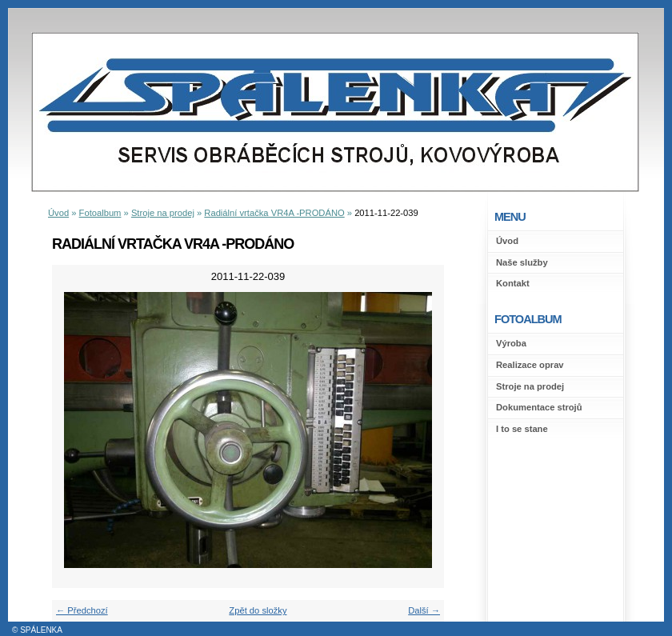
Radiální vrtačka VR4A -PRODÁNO (274, 213)
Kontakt (513, 283)
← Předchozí (82, 610)
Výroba (511, 343)
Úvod (507, 241)
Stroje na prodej (530, 386)
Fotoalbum (100, 213)
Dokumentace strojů (539, 407)
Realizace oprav (530, 365)
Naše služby (522, 262)
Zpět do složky (258, 610)
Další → (424, 610)
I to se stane (522, 429)
